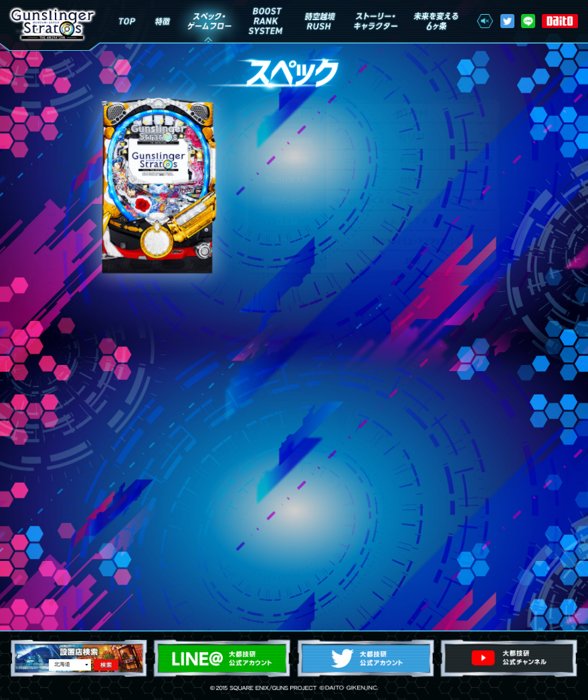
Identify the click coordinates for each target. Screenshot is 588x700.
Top (126, 21)
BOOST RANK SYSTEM (266, 21)
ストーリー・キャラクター (376, 21)
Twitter (507, 21)
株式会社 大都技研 (560, 21)
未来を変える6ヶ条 (435, 21)
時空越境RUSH (320, 21)
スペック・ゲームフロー (209, 21)
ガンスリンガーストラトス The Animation (53, 24)
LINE (528, 21)
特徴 (163, 21)
